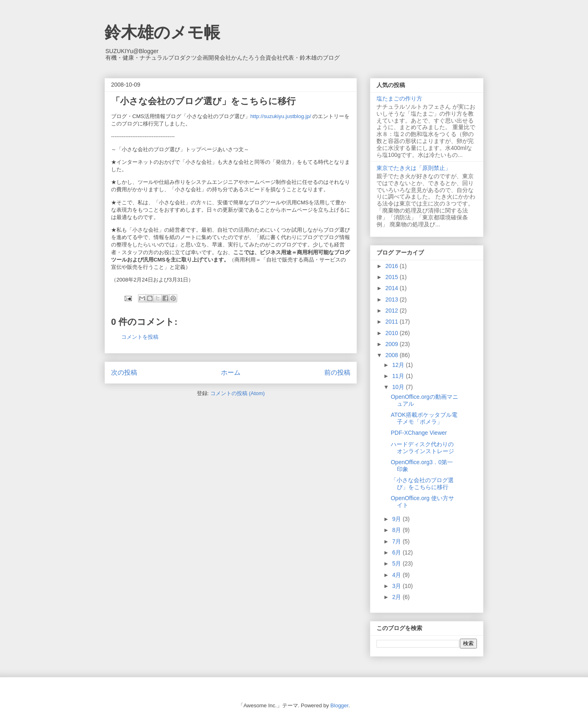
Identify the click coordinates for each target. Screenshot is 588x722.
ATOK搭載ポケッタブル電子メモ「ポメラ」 (424, 418)
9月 (397, 519)
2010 (393, 333)
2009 (393, 344)
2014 (393, 288)
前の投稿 (337, 372)
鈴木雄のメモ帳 (162, 32)
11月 (399, 376)
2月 (397, 597)
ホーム (231, 372)
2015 (393, 277)
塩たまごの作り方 (399, 98)
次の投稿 (124, 372)
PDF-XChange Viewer (419, 433)
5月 (397, 563)
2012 (393, 311)
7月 (397, 541)
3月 (397, 586)
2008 (393, 355)
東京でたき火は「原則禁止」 (414, 168)
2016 (393, 266)
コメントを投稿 (140, 337)
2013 (393, 300)
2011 (393, 322)
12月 (399, 365)
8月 (397, 530)
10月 (399, 387)
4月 (397, 575)
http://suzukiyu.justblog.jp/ (281, 116)
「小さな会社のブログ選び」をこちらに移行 (422, 484)
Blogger (339, 705)
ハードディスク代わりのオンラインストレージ (422, 448)
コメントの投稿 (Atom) (238, 393)
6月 (397, 552)
